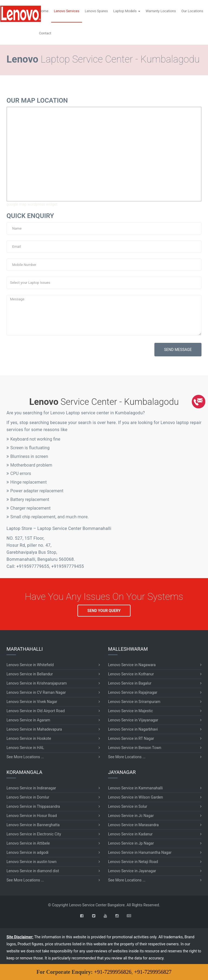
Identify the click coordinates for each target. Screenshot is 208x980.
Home (44, 11)
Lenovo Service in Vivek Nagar (32, 702)
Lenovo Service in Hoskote (29, 738)
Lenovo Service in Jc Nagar (131, 816)
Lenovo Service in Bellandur (30, 674)
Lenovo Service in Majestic (130, 711)
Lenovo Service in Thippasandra (33, 806)
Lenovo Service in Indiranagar (31, 788)
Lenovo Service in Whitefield (30, 665)
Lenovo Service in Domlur (28, 797)
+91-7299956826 (113, 972)
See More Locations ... (25, 757)
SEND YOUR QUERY (104, 611)
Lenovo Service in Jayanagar (132, 871)
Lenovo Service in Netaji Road (133, 862)
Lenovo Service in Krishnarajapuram (37, 683)
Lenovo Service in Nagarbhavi (133, 729)
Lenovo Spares (96, 11)
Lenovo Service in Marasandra (133, 825)
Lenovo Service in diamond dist (33, 871)
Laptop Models (127, 11)
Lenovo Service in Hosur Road (32, 816)
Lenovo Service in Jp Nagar (131, 843)
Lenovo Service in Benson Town (135, 748)
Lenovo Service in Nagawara (132, 665)
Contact (45, 33)
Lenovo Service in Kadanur (130, 834)
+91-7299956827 (153, 972)
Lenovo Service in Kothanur (131, 674)
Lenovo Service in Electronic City (34, 834)
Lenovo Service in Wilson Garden (136, 797)
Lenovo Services (67, 11)
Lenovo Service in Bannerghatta (33, 825)
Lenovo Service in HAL (25, 748)
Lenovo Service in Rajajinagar (133, 692)
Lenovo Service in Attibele (28, 843)
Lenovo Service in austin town (32, 862)
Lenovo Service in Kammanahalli (135, 788)
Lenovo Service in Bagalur (130, 683)
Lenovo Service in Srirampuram (134, 702)
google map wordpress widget (32, 204)
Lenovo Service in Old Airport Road (36, 711)
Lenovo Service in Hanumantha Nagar (140, 852)
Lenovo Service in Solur (128, 806)
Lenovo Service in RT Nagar (131, 738)
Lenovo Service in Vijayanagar (133, 720)
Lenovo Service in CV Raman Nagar (36, 692)
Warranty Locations (161, 11)
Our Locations (192, 11)
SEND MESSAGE (178, 350)
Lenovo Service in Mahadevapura (34, 729)
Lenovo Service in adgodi (27, 852)
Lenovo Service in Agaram (28, 720)
